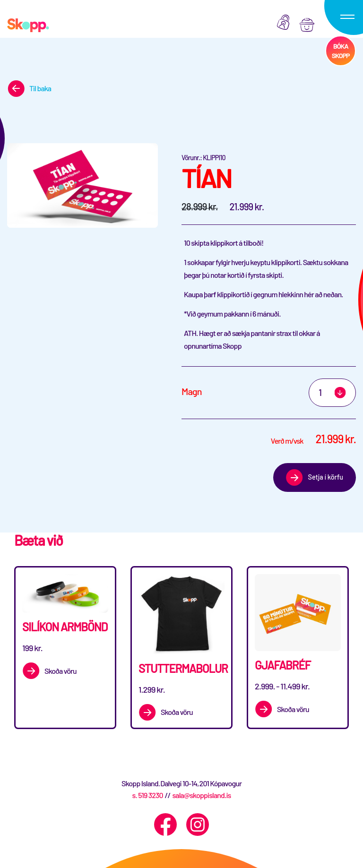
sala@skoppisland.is (201, 795)
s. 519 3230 (147, 795)
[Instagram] (198, 825)
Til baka (40, 88)
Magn (192, 391)
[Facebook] (165, 825)
